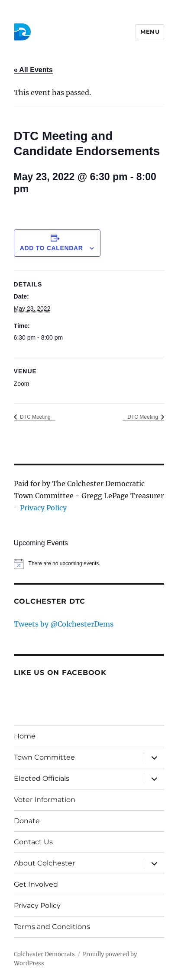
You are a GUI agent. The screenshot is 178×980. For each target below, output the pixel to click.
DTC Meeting (35, 417)
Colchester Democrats (44, 954)
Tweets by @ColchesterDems (64, 624)
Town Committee (44, 757)
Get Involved (36, 884)
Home (25, 736)
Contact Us (33, 842)
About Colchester (44, 863)
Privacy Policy (43, 508)
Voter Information (45, 800)
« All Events (33, 70)
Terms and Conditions (52, 927)
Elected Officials (42, 778)
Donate (27, 821)
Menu (150, 32)
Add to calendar (52, 248)
